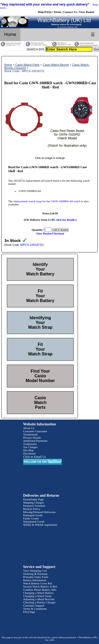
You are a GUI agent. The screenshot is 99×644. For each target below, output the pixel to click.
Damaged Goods (33, 515)
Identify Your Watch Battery (40, 269)
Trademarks (30, 444)
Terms (58, 12)
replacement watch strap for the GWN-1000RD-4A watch (47, 201)
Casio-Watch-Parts (27, 65)
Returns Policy (32, 509)
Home (10, 34)
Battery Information (35, 580)
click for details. (66, 220)
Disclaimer (30, 453)
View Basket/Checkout (50, 233)
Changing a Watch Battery (39, 593)
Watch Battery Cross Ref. (38, 583)
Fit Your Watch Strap (40, 349)
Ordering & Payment (35, 574)
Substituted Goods (34, 521)
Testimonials (31, 434)
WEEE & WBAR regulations (40, 525)
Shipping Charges (34, 502)
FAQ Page (29, 612)
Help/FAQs (45, 12)
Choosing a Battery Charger (39, 602)
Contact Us (70, 12)
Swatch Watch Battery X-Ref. (41, 586)
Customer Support (34, 605)
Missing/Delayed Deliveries (39, 512)
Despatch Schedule (34, 506)
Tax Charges (30, 447)
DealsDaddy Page (34, 499)
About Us (29, 428)
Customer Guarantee (35, 431)
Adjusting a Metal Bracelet (39, 599)
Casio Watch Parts (40, 403)
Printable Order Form (36, 577)
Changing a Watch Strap (37, 596)
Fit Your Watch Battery (40, 296)
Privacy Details (32, 438)
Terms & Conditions (35, 609)
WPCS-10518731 (32, 245)
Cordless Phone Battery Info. (40, 590)
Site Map (29, 450)
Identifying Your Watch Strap (40, 323)
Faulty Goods (31, 518)
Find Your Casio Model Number (40, 376)
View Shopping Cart (35, 571)
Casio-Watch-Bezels (56, 65)
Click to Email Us (35, 457)
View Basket (87, 12)
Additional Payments (36, 441)
